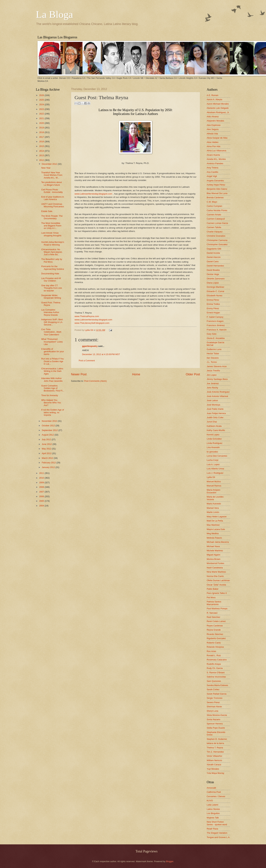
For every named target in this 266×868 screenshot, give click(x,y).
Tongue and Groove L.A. (218, 837)
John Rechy (212, 388)
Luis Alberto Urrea (215, 469)
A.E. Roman (212, 95)
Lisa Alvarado (213, 447)
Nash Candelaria (215, 568)
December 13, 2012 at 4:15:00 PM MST (101, 354)
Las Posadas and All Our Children (51, 280)
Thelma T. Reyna (215, 748)
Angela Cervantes (215, 181)
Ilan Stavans (213, 358)
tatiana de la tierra (215, 743)
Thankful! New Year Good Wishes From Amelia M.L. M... (52, 175)
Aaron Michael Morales (218, 104)
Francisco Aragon (215, 321)
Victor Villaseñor (214, 756)
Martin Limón (213, 512)
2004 (42, 506)
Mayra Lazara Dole (216, 529)
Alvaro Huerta (213, 155)
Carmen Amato (214, 215)
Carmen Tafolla (214, 227)
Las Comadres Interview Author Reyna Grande (50, 312)
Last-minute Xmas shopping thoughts (51, 234)
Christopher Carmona (217, 240)
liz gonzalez (212, 452)
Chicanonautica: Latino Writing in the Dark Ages (52, 371)
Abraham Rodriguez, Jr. (218, 112)
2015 (42, 146)
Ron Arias (211, 651)
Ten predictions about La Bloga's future (51, 183)
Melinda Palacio (214, 538)
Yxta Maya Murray (215, 773)
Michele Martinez (215, 551)
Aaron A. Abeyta (214, 99)
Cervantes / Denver (216, 796)
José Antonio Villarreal (217, 396)
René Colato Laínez (216, 621)
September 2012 (50, 430)
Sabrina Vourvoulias (216, 677)
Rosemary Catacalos (217, 660)
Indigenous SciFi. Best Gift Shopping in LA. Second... (52, 322)
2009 (42, 483)
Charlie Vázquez (215, 232)
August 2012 (48, 435)
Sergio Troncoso (215, 698)
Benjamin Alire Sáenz (217, 189)
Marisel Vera (213, 508)
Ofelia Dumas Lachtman (218, 580)
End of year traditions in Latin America (53, 198)
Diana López (213, 283)
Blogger (170, 861)
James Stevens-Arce (217, 366)
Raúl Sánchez (213, 617)
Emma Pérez (213, 300)
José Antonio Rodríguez (218, 392)
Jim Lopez (212, 375)
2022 (42, 114)
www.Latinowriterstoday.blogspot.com (93, 194)
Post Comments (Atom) (95, 381)
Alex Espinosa (214, 125)
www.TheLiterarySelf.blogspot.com (92, 323)
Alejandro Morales (215, 121)
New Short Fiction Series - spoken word (217, 823)
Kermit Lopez (213, 435)
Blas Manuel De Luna (217, 193)
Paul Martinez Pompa (217, 609)
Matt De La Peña (215, 521)
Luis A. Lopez (213, 464)
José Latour (212, 400)
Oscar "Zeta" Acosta (216, 585)
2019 (42, 128)
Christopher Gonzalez (217, 244)
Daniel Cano (213, 261)
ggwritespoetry (90, 346)
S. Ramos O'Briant (216, 673)
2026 (42, 95)
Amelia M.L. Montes (216, 159)
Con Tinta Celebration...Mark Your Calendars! (51, 332)
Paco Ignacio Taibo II (217, 593)
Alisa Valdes (213, 142)
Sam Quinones (214, 681)
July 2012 (47, 439)
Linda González (214, 439)
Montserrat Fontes (215, 563)
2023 (42, 109)
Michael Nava (213, 546)
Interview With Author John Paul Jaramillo (52, 380)
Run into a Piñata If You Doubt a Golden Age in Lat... (53, 361)
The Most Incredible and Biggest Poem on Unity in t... (51, 226)
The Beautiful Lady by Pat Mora (52, 260)
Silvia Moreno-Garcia (217, 715)
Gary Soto (212, 334)
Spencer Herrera (215, 724)
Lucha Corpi (212, 460)
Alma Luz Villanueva (216, 151)
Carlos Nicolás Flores (217, 210)
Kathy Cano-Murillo (216, 430)
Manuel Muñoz (214, 482)
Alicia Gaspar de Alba (217, 138)
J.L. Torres (212, 362)
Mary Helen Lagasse (217, 517)
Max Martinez (213, 525)
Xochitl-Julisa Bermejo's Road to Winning (53, 243)
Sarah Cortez (213, 689)
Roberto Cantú (214, 643)
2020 (42, 123)
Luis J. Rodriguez (215, 473)
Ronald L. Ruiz (214, 655)
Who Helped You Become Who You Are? (51, 403)
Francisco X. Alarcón (217, 330)
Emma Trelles (213, 304)
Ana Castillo (212, 172)
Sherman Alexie (214, 707)
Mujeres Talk (213, 818)
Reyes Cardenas (215, 626)
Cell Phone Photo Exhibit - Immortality (52, 191)
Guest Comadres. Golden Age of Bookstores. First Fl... (53, 388)
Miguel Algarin (213, 555)
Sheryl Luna (212, 711)
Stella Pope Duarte (216, 728)
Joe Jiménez (213, 383)
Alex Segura (213, 129)
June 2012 (47, 444)
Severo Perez (213, 702)
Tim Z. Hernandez (215, 752)
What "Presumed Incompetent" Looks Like (52, 342)
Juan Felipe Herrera (216, 413)
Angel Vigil (212, 176)
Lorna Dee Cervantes (217, 456)
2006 (42, 496)
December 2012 (50, 164)
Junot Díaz (212, 422)
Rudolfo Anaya (214, 664)
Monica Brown (214, 559)
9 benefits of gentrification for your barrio (53, 352)
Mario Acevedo (214, 504)
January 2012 (49, 467)
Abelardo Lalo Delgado (218, 108)
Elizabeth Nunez (215, 296)
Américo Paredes (215, 163)
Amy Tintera (212, 168)
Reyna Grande (214, 630)
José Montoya (213, 405)
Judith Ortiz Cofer (215, 417)
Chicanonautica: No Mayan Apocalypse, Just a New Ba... (52, 252)
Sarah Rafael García (217, 694)
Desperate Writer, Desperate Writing (51, 297)
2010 (42, 478)
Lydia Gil (89, 330)
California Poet (214, 792)
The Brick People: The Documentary (52, 217)
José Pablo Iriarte (215, 409)
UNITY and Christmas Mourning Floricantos (53, 205)
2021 (42, 118)
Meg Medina (213, 533)
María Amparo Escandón (213, 491)
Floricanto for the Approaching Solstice (53, 268)
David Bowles (213, 270)
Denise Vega (213, 274)
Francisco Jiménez (216, 325)
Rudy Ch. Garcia (215, 668)
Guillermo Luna (214, 349)
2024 (42, 104)
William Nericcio (214, 760)
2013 (42, 155)
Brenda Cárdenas (215, 197)
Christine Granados (216, 236)
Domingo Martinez (215, 287)
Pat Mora (211, 597)
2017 (42, 137)
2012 (42, 160)
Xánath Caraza (214, 765)
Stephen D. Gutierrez (217, 739)
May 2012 (47, 449)
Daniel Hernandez (215, 266)
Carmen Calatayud (216, 219)
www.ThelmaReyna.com (87, 316)
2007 (42, 492)
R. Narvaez (212, 613)
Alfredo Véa (212, 134)
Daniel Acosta (213, 253)
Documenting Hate (50, 274)
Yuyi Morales (213, 769)
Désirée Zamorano (216, 279)
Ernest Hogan (213, 313)
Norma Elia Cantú (215, 576)
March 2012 (48, 458)
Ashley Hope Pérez (216, 185)
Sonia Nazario (213, 719)
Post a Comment (87, 361)
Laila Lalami (212, 805)
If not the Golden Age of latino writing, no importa (53, 412)
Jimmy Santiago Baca (217, 379)
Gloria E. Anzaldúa (216, 338)
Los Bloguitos (213, 813)
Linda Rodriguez (215, 443)
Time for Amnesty (50, 395)
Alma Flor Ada (213, 146)
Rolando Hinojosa (215, 647)
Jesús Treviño (213, 371)
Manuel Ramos (214, 486)
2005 (42, 501)
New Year (46, 168)
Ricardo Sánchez (215, 634)
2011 (42, 473)
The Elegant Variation (217, 833)
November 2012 (50, 421)
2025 (42, 100)
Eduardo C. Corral (215, 291)
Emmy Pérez (213, 308)
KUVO (210, 801)
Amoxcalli (211, 788)
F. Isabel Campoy (215, 317)
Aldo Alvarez (213, 117)
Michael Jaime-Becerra (218, 542)
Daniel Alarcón (214, 257)
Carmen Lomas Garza (217, 223)
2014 (42, 151)
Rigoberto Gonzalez (216, 638)
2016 (42, 142)
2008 (42, 487)
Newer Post (79, 374)
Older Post (193, 374)
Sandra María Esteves (217, 685)
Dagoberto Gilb (214, 249)
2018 (42, 132)
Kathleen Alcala (214, 426)
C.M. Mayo (212, 202)
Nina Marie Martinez (216, 572)
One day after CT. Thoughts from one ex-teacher (52, 288)
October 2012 (49, 426)
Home (136, 374)
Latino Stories (213, 809)
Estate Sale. (47, 211)
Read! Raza (212, 829)
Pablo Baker (213, 589)
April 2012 (47, 453)
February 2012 (49, 463)
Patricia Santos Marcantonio (214, 603)
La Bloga (54, 14)
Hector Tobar (213, 353)
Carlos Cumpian (214, 206)
